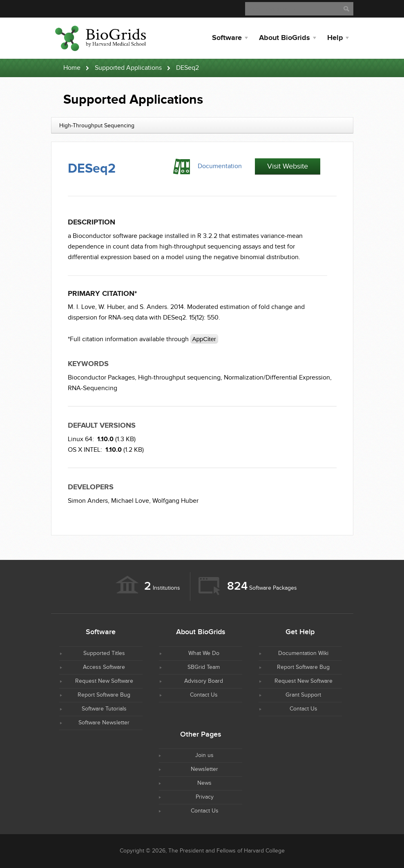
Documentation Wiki (303, 653)
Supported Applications (128, 68)
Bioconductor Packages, (102, 378)
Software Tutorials (104, 709)
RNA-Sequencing (93, 388)
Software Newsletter (104, 723)
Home (72, 68)
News (204, 783)
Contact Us (204, 695)
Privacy (205, 797)
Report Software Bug (104, 695)
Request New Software (104, 681)
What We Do (204, 653)
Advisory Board (204, 681)
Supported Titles (104, 653)
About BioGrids (285, 38)
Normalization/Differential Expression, (278, 378)
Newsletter (204, 769)
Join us (204, 755)
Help (335, 38)
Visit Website (288, 166)
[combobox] (202, 125)
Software (227, 38)
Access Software (104, 667)
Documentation (220, 166)
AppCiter (204, 339)
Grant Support (303, 695)
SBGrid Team (204, 667)
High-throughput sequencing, (180, 378)
